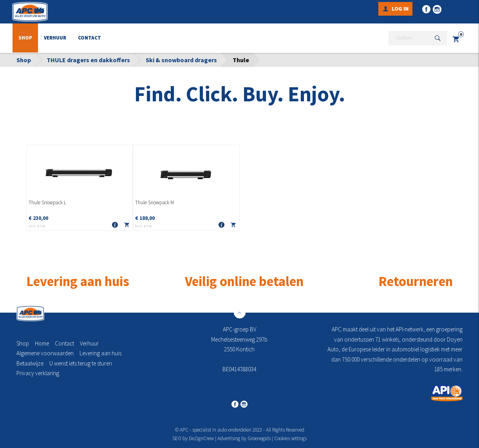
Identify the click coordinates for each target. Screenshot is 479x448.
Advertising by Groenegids (244, 438)
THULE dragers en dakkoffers (88, 60)
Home (42, 343)
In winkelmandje (127, 226)
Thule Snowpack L (47, 203)
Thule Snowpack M (155, 203)
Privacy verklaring (38, 373)
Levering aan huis (100, 353)
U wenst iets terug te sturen (81, 363)
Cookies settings (290, 438)
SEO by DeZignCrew (193, 438)
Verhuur (55, 38)
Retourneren (416, 281)
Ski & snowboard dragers (181, 60)
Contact (89, 38)
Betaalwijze (30, 363)
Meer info (115, 225)
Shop (25, 38)
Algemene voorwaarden (45, 353)
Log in (400, 9)
